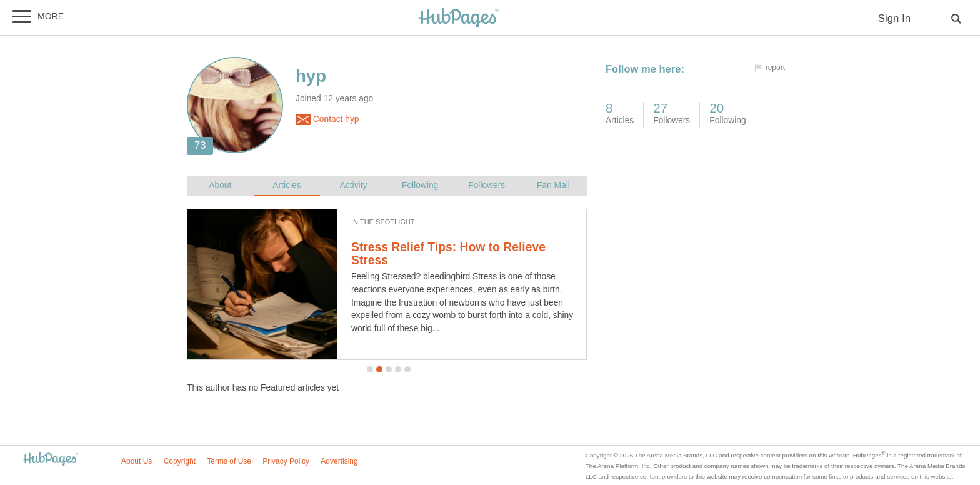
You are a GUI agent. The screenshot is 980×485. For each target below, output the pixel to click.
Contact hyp (327, 119)
